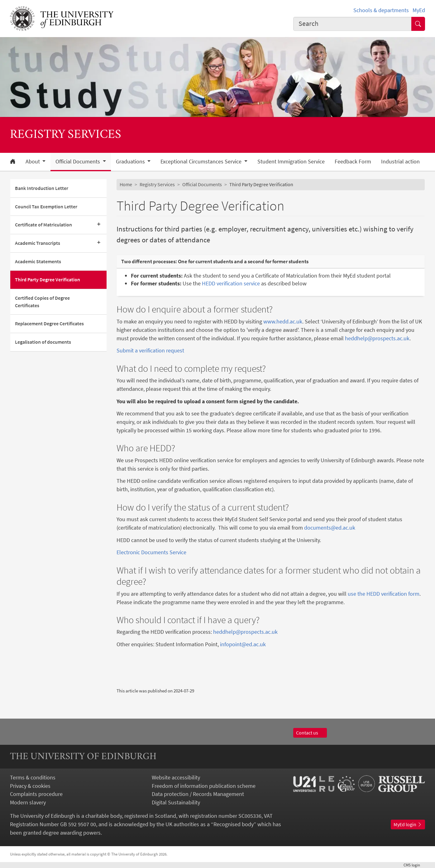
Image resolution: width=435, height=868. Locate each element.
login (414, 865)
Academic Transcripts (38, 243)
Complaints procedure (36, 794)
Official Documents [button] (78, 162)
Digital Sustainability (176, 802)
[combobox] (352, 24)
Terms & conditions (33, 777)
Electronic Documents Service (151, 552)
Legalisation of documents (43, 342)
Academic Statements (38, 261)
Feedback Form (353, 162)
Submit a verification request (150, 350)
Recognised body (234, 824)
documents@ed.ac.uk (330, 528)
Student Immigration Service (291, 162)
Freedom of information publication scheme (204, 786)
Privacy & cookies (30, 786)
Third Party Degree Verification (48, 279)
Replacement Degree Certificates (49, 323)
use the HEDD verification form (384, 594)
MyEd (419, 10)
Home (126, 184)
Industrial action (400, 162)
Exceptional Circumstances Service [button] (202, 162)
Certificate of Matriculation (43, 225)
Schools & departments (381, 10)
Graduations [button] (131, 162)
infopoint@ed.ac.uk (243, 644)
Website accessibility (176, 777)
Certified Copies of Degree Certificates (42, 302)
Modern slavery (28, 802)
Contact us (310, 733)
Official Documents (202, 184)
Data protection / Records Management (198, 794)
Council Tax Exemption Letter (46, 206)
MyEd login (408, 824)
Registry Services (157, 184)
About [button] (33, 162)
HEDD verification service (232, 283)
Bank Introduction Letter (42, 188)
